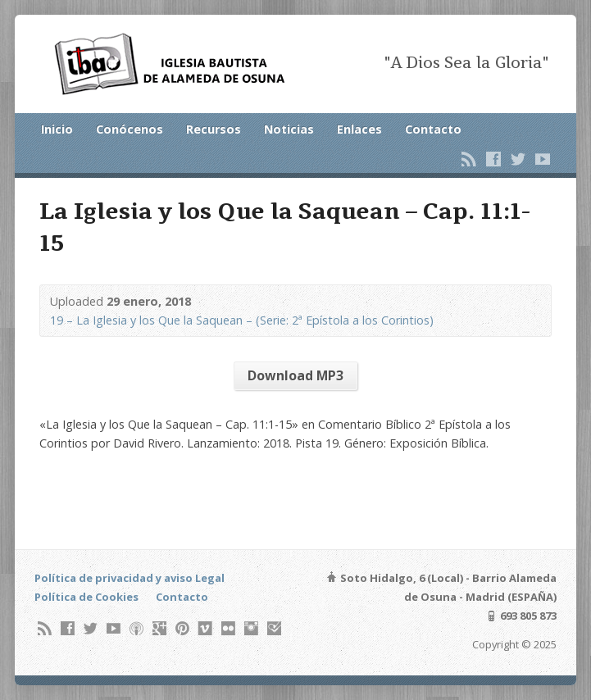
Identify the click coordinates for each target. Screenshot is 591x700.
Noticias (289, 129)
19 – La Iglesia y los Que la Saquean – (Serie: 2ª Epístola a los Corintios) (242, 320)
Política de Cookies (86, 597)
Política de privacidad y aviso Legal (130, 578)
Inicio (57, 129)
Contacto (433, 129)
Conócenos (130, 129)
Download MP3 (295, 375)
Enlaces (359, 129)
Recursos (214, 129)
